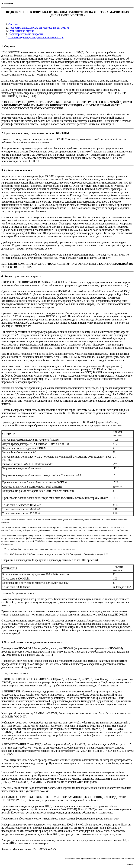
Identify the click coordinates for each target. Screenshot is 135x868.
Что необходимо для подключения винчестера (36, 37)
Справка (13, 24)
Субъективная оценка (21, 31)
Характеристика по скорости (26, 34)
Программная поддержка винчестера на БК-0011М (39, 28)
